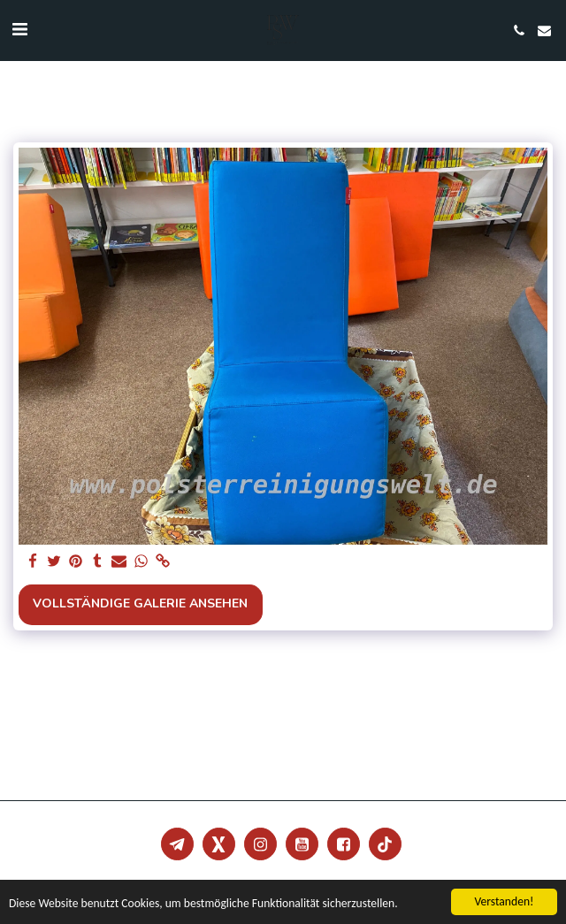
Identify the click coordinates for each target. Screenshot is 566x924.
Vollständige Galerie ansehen (140, 603)
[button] (19, 30)
